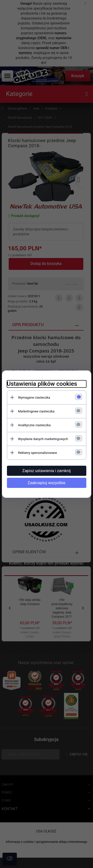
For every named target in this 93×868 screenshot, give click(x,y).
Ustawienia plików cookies (42, 384)
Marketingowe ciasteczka (36, 411)
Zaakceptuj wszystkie (46, 483)
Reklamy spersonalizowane (38, 453)
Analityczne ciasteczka (34, 425)
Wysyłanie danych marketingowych (43, 439)
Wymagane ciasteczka (34, 397)
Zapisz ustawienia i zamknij (46, 471)
